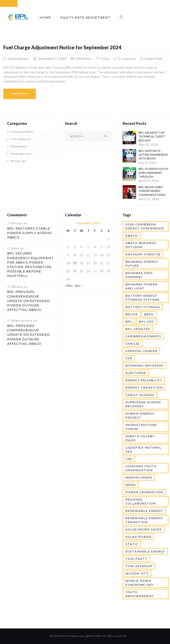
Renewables (19, 146)
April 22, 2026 (149, 199)
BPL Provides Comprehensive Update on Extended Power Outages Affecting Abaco (29, 301)
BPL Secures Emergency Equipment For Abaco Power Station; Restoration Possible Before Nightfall (30, 265)
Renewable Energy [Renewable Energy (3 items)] (144, 511)
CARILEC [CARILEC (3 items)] (133, 344)
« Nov (69, 286)
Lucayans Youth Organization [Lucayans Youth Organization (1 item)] (141, 468)
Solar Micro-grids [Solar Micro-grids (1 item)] (144, 529)
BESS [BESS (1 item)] (149, 314)
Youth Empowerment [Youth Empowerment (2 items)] (140, 594)
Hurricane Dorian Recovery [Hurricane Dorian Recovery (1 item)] (143, 404)
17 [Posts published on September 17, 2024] (75, 263)
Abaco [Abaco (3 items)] (131, 236)
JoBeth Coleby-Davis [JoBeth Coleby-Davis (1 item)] (141, 438)
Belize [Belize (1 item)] (131, 314)
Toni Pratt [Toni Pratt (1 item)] (136, 559)
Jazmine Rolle (153, 59)
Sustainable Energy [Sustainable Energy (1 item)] (145, 551)
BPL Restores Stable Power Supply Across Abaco (29, 233)
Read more (20, 94)
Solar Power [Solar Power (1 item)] (138, 537)
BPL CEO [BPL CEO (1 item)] (146, 322)
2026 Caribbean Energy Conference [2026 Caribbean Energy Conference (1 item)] (145, 226)
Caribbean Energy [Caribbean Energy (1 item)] (143, 336)
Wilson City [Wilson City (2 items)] (137, 573)
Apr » (79, 286)
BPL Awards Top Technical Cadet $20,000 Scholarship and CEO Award (152, 140)
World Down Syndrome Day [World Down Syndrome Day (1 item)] (139, 583)
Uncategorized (18, 59)
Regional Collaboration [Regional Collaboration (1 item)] (140, 501)
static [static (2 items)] (132, 544)
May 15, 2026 (148, 144)
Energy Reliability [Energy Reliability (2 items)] (144, 380)
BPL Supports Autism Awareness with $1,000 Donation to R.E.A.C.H (153, 159)
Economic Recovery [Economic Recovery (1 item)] (144, 366)
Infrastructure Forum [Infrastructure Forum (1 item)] (141, 427)
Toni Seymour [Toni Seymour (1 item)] (139, 566)
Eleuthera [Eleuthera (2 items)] (136, 373)
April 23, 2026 (149, 181)
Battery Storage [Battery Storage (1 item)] (143, 307)
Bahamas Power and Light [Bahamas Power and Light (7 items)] (141, 286)
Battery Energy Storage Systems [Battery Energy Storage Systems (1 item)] (142, 298)
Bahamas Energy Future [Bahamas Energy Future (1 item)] (142, 264)
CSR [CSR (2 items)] (129, 358)
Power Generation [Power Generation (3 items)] (144, 492)
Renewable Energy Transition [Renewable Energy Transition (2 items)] (144, 520)
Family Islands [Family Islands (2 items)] (140, 395)
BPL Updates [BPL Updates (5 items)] (138, 329)
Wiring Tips (19, 161)
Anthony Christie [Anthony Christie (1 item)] (143, 254)
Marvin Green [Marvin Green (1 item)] (139, 477)
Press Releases (21, 139)
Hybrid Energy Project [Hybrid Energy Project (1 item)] (140, 415)
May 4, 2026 (148, 163)
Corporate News (22, 132)
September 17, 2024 (52, 59)
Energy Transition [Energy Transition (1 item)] (144, 388)
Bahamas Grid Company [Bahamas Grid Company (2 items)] (139, 275)
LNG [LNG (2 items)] (129, 459)
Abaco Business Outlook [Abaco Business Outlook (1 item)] (141, 245)
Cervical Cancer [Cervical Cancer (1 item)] (141, 351)
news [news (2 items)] (131, 485)
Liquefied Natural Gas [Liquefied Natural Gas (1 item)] (143, 449)
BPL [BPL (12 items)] (129, 322)
